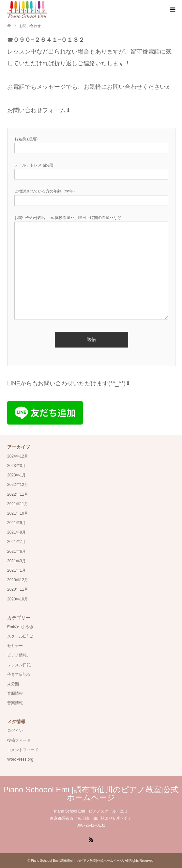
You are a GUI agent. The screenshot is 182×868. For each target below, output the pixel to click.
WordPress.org (20, 759)
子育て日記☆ (19, 674)
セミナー (15, 646)
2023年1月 (16, 475)
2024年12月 (18, 456)
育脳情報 (15, 693)
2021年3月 (16, 561)
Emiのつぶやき (20, 627)
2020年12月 (18, 580)
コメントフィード (23, 750)
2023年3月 (16, 466)
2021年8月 (16, 532)
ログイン (15, 731)
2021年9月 (16, 523)
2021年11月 (18, 504)
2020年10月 (18, 599)
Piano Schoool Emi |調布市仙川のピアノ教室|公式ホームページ (91, 793)
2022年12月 (18, 485)
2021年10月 (18, 513)
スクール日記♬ (20, 636)
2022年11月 (18, 494)
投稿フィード (19, 740)
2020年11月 (18, 589)
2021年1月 (16, 570)
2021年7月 (16, 542)
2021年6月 (16, 551)
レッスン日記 (19, 665)
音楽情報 (15, 703)
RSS (91, 839)
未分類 (13, 684)
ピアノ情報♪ (18, 655)
